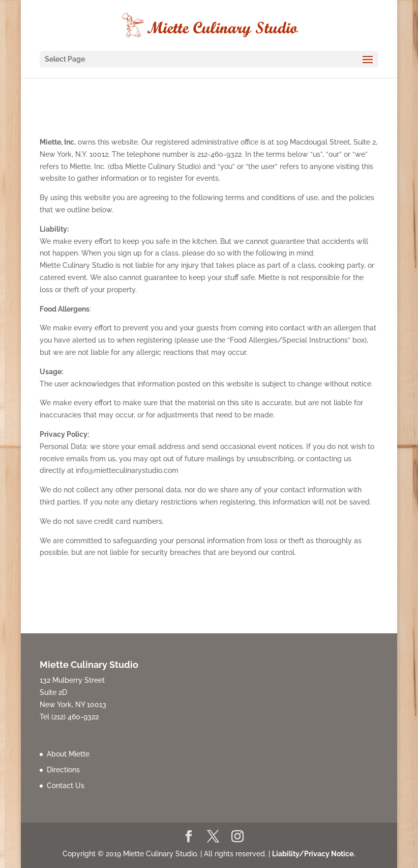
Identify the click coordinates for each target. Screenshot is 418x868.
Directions (63, 770)
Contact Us (66, 786)
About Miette (68, 754)
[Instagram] (237, 837)
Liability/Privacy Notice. (313, 854)
